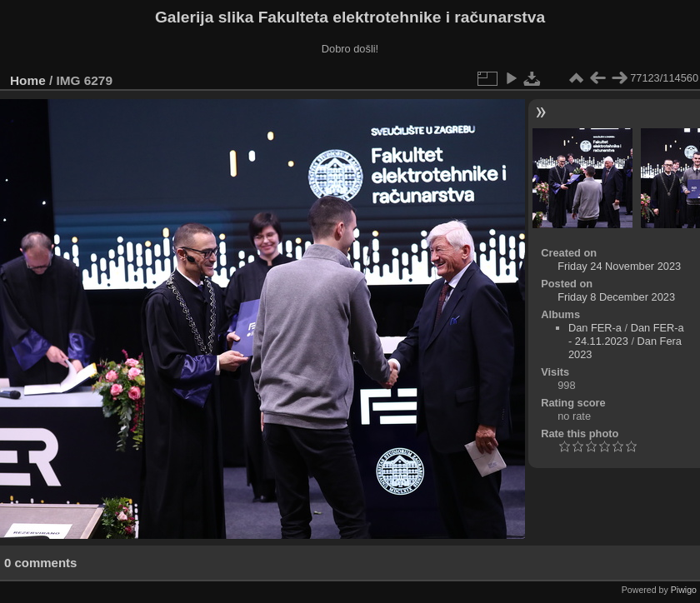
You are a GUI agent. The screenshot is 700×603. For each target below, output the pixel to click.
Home (28, 80)
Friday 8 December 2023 (616, 297)
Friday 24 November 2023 (619, 266)
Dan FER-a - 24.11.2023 (626, 334)
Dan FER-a (595, 328)
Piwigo (684, 590)
